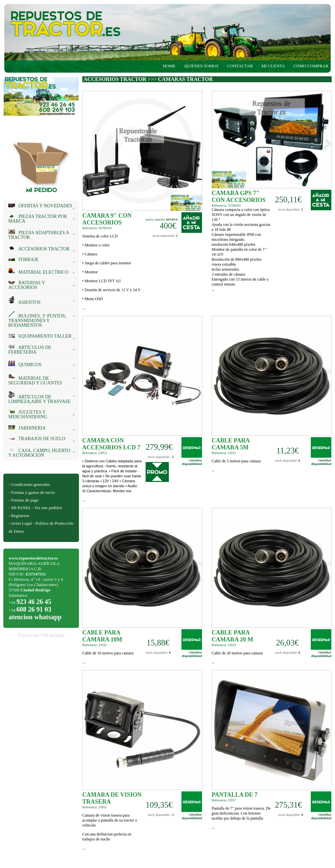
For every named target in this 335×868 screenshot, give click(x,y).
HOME (169, 66)
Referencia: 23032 (95, 645)
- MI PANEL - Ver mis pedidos (35, 508)
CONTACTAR (240, 66)
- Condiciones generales (29, 484)
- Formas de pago (24, 500)
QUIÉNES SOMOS (201, 66)
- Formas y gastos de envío (32, 492)
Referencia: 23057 (224, 800)
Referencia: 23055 (95, 807)
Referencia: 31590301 (226, 205)
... (112, 272)
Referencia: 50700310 (97, 228)
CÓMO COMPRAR (312, 66)
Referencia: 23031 (224, 453)
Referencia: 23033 (224, 645)
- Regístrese (19, 516)
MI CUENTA (273, 66)
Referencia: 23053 (95, 453)
